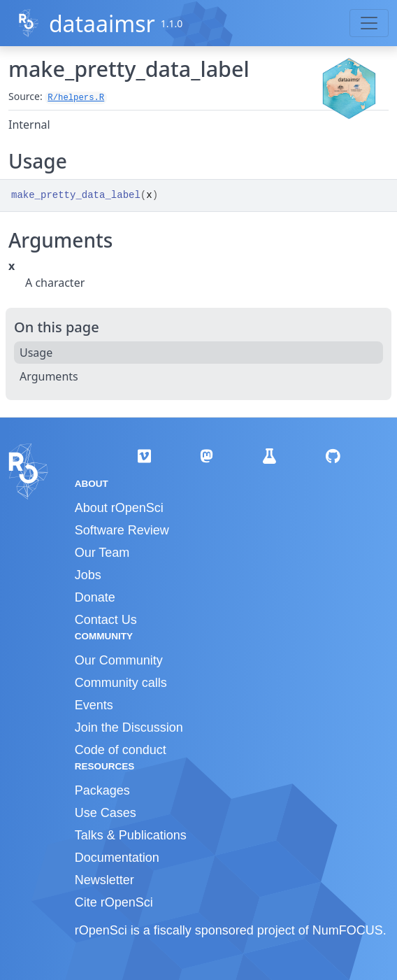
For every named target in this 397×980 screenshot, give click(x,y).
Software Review (122, 530)
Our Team (102, 553)
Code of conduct (121, 750)
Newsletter (104, 880)
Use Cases (106, 813)
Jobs (88, 575)
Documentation (117, 858)
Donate (95, 597)
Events (94, 705)
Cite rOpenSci (114, 902)
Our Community (119, 660)
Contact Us (106, 620)
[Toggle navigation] (369, 23)
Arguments (49, 376)
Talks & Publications (131, 835)
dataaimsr (102, 23)
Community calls (121, 683)
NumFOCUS (348, 930)
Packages (102, 790)
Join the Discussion (129, 727)
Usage (36, 353)
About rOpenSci (119, 508)
